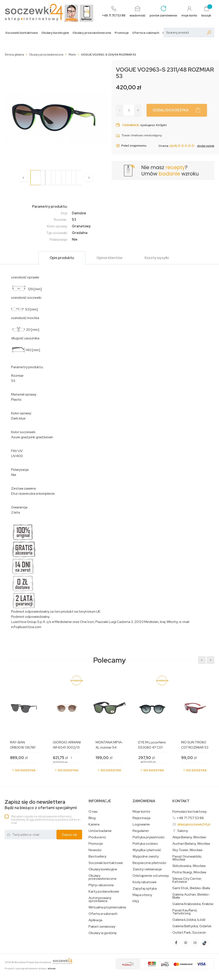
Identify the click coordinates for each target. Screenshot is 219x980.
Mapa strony (142, 895)
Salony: (183, 831)
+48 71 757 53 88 (190, 818)
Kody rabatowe (145, 882)
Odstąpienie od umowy (151, 876)
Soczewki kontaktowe (22, 33)
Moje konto (141, 812)
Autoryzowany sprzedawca (100, 899)
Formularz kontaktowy (189, 812)
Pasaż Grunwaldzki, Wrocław (187, 858)
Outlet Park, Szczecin (189, 933)
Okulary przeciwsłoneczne (92, 33)
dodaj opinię (206, 146)
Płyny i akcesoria (101, 885)
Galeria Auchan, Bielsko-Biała (191, 896)
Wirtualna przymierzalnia (107, 907)
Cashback (131, 125)
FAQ (136, 901)
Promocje (122, 33)
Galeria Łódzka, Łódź (189, 920)
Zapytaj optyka (145, 889)
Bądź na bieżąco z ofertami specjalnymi (41, 805)
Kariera (94, 824)
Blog (92, 818)
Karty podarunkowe (104, 892)
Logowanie (141, 824)
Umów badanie (100, 831)
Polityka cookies (145, 844)
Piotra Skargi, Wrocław (189, 872)
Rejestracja (141, 818)
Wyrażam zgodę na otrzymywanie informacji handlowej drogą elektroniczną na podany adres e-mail (46, 820)
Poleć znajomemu (131, 146)
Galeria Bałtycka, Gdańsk (192, 926)
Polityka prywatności (149, 837)
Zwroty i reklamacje (147, 869)
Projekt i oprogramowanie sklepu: (30, 968)
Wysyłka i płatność (147, 850)
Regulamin (141, 831)
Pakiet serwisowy (102, 927)
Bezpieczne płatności (149, 863)
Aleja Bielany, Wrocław (189, 837)
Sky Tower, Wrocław (187, 850)
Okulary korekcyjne (55, 33)
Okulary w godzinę (103, 933)
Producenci (97, 837)
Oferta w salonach (146, 33)
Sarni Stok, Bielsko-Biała (191, 888)
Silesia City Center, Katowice (187, 880)
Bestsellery (97, 856)
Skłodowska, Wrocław (189, 866)
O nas (93, 812)
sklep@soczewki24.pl (194, 824)
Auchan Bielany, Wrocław (191, 844)
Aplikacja (95, 920)
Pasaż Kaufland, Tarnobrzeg (185, 912)
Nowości (95, 850)
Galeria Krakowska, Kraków (193, 904)
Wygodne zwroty (146, 856)
